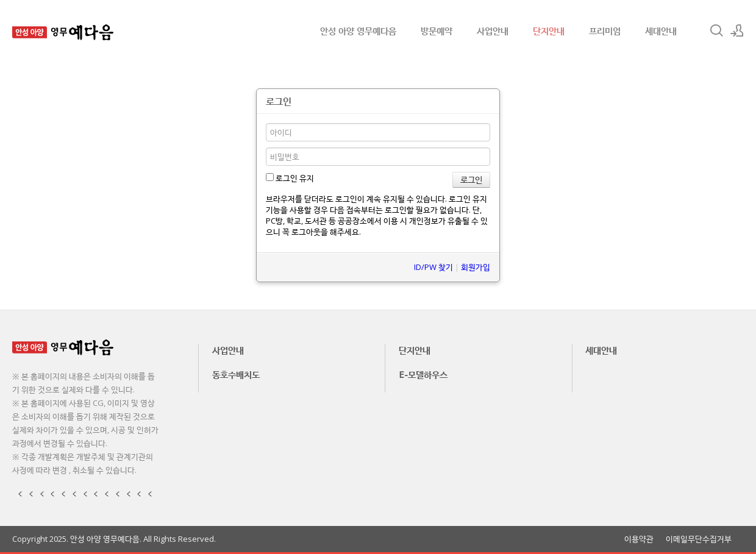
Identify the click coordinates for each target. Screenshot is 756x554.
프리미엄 (605, 30)
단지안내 (549, 30)
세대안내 (661, 30)
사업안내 (493, 30)
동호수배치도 (236, 374)
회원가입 (476, 267)
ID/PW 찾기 (433, 267)
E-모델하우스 (423, 374)
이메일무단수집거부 (699, 539)
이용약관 (639, 539)
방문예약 (437, 30)
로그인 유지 (290, 178)
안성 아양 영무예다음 (358, 30)
